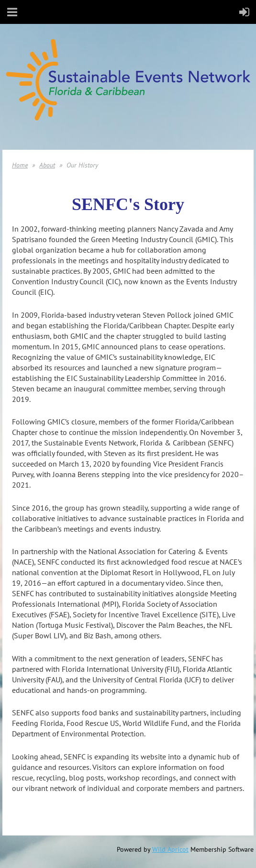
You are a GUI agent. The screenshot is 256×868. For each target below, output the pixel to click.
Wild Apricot (170, 849)
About (47, 165)
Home (20, 165)
